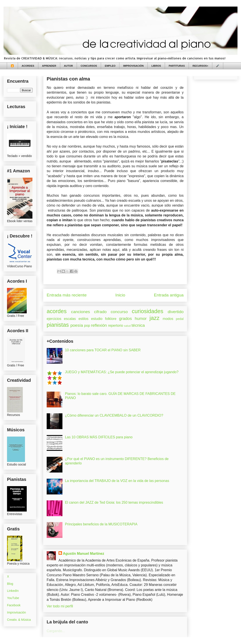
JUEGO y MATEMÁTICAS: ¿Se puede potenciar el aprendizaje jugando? (122, 372)
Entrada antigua (169, 295)
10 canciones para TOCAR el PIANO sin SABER (103, 350)
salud (127, 326)
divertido (176, 312)
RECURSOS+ (200, 66)
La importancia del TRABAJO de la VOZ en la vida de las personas (117, 481)
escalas (70, 319)
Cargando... (56, 631)
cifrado (100, 312)
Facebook (14, 605)
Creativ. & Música (19, 620)
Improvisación (16, 612)
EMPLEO (110, 66)
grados (125, 318)
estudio (97, 319)
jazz (154, 318)
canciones (80, 312)
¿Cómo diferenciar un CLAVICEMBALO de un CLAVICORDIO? (114, 415)
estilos (83, 319)
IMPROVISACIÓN (133, 66)
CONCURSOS (89, 66)
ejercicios (54, 319)
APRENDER (49, 66)
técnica (138, 325)
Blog (10, 584)
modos (168, 319)
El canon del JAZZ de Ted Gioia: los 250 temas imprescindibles (114, 502)
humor (141, 318)
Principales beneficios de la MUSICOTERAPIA (101, 524)
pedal (180, 319)
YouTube (13, 598)
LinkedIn (13, 591)
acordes (57, 311)
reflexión (99, 325)
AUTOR (68, 66)
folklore (111, 319)
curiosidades (148, 311)
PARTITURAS (177, 66)
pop (87, 326)
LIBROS (156, 66)
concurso (119, 312)
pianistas (58, 325)
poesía (77, 325)
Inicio (120, 295)
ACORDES (28, 66)
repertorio (115, 326)
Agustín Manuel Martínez (83, 554)
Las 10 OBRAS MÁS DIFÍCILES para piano (99, 437)
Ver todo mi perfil (60, 606)
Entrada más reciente (67, 295)
